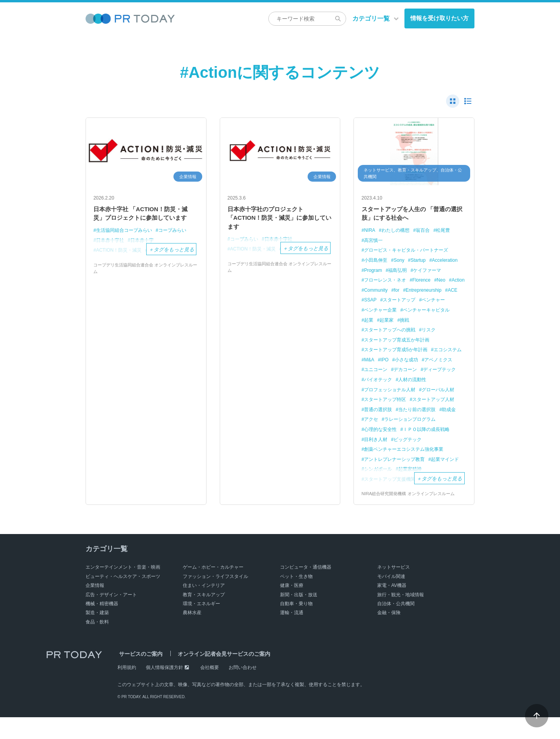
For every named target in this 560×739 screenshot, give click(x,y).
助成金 (419, 431)
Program (408, 273)
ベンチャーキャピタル (431, 323)
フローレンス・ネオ (424, 283)
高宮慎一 (374, 244)
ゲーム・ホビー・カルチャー (213, 589)
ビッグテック (380, 461)
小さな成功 (446, 372)
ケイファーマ (380, 283)
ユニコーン (414, 382)
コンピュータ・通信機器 (306, 589)
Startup (422, 263)
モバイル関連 (391, 598)
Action (413, 293)
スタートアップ (382, 313)
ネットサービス (394, 589)
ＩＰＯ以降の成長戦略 (390, 451)
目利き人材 (434, 451)
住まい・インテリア (204, 607)
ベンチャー (419, 313)
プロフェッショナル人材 (429, 402)
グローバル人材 (382, 411)
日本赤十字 (146, 254)
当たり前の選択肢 (385, 431)
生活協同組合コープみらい (126, 244)
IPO (423, 372)
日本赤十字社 (111, 254)
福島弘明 (435, 273)
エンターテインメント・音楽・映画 (123, 589)
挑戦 (408, 332)
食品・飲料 (97, 643)
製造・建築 (97, 634)
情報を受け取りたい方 (439, 18)
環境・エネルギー (201, 625)
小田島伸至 (377, 263)
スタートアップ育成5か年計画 (399, 362)
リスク (434, 342)
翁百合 (427, 234)
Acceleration (378, 273)
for (367, 303)
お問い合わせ (243, 689)
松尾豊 (449, 234)
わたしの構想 (398, 234)
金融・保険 (389, 634)
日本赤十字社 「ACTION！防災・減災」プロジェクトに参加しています (146, 221)
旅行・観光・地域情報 (401, 616)
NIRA (370, 234)
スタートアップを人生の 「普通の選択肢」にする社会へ (412, 215)
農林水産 (192, 634)
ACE (427, 303)
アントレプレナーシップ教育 (397, 481)
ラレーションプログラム (392, 441)
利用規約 (127, 689)
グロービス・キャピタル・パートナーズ (410, 253)
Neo (395, 293)
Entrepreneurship (396, 303)
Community (439, 293)
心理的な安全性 (444, 441)
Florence (374, 293)
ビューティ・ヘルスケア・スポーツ (123, 598)
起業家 (388, 332)
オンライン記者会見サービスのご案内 (219, 676)
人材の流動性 (380, 402)
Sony (402, 263)
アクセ (440, 431)
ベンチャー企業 (382, 323)
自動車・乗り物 (296, 625)
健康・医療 (292, 607)
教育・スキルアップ (204, 616)
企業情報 (95, 607)
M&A (406, 372)
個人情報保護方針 (164, 689)
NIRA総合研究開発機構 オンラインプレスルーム (412, 515)
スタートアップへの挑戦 (392, 342)
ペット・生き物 (296, 598)
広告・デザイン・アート (111, 616)
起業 (369, 332)
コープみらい (178, 244)
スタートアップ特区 (429, 411)
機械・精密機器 (102, 625)
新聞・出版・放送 (299, 616)
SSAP (445, 303)
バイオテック (421, 391)
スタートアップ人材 (387, 421)
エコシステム (380, 372)
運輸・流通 (292, 634)
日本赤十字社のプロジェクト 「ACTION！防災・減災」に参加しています (279, 221)
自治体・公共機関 (396, 625)
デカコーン (445, 382)
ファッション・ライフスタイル (215, 598)
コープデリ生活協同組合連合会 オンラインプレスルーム (145, 292)
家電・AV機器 (392, 607)
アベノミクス (380, 382)
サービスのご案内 (139, 676)
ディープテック (382, 391)
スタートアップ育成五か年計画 (400, 352)
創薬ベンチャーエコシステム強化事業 (407, 471)
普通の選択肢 (431, 421)
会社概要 (210, 689)
